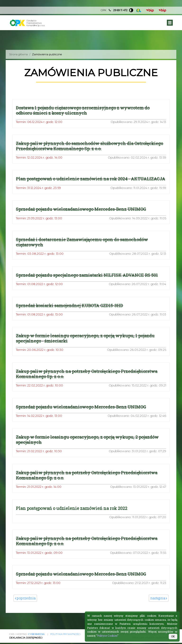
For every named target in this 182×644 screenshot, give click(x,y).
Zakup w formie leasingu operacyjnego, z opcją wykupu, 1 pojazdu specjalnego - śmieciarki (86, 344)
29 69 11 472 (120, 10)
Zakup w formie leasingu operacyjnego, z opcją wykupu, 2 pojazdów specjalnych (88, 446)
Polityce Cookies (107, 636)
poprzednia (25, 604)
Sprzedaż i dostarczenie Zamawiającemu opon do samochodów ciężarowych (83, 248)
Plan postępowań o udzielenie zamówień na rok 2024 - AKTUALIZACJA (74, 182)
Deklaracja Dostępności (26, 638)
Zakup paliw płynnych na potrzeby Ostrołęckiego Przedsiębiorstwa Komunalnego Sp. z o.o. (87, 380)
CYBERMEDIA (36, 634)
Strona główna (19, 54)
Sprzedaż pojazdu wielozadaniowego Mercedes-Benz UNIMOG (82, 215)
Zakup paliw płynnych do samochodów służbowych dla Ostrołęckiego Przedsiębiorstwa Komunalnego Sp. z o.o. (90, 146)
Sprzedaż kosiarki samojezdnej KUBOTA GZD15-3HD (70, 311)
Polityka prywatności (66, 634)
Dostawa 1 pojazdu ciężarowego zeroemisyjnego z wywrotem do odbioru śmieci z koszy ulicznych (84, 110)
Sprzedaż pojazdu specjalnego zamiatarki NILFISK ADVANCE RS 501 (88, 281)
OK (173, 636)
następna (159, 604)
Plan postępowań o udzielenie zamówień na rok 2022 (72, 514)
